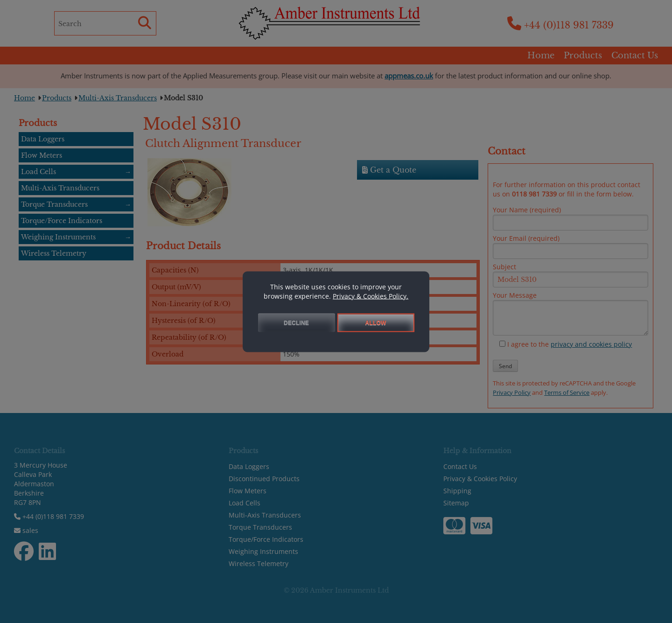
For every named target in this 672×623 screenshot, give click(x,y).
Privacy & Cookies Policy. (371, 296)
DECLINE (296, 322)
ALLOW (376, 322)
